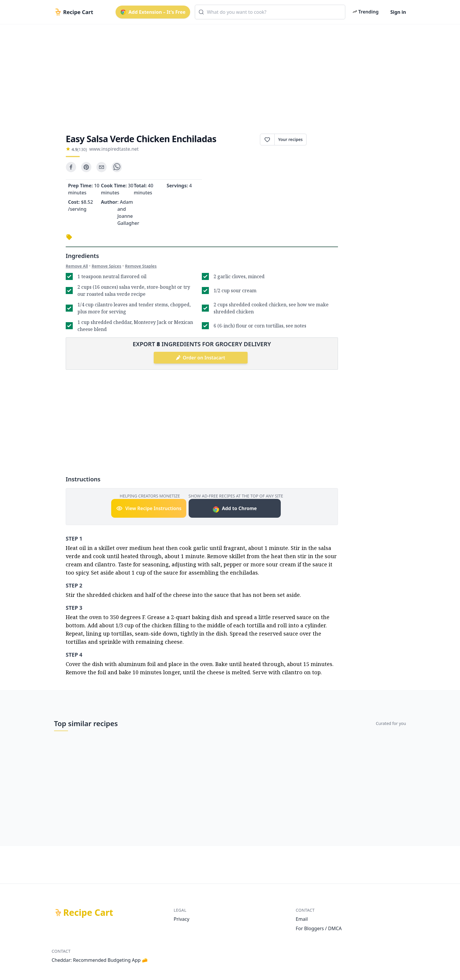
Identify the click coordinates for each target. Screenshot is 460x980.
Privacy (181, 919)
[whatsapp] (117, 167)
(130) (82, 149)
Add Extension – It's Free (153, 12)
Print (322, 140)
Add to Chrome (235, 509)
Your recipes (290, 139)
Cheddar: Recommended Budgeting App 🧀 (100, 960)
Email (302, 919)
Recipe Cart (88, 913)
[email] (102, 167)
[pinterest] (86, 167)
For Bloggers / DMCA (319, 928)
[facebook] (71, 167)
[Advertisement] (228, 74)
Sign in (398, 12)
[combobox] (270, 12)
